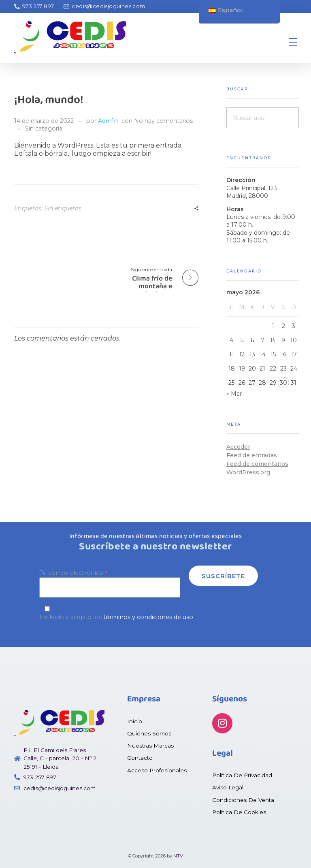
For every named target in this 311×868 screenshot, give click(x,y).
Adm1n (108, 121)
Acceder (238, 447)
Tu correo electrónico (110, 583)
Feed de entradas (252, 455)
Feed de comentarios (257, 464)
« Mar (234, 394)
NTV (178, 856)
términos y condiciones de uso (148, 617)
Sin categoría (44, 129)
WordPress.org (248, 472)
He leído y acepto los (155, 613)
